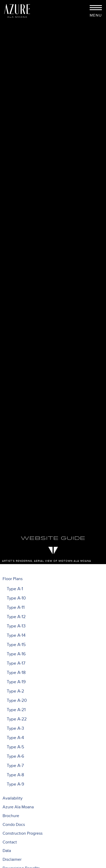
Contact (10, 842)
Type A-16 (16, 654)
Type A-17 (16, 663)
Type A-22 (17, 719)
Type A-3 (15, 728)
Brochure (11, 816)
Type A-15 (16, 645)
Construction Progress (23, 834)
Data (7, 851)
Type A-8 (15, 775)
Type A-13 (16, 626)
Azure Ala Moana (18, 807)
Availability (13, 798)
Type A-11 (16, 608)
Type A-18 (16, 673)
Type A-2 (15, 691)
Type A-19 (16, 682)
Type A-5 (15, 747)
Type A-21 (16, 710)
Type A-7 (15, 766)
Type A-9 (15, 784)
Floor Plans (13, 579)
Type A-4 (15, 738)
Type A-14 (16, 635)
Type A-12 (16, 617)
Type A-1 (15, 589)
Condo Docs (14, 825)
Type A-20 (17, 701)
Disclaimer (12, 860)
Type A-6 (15, 756)
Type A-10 (16, 598)
